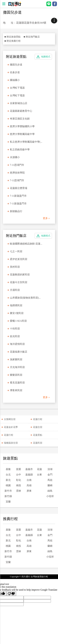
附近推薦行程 (14, 41)
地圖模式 (46, 57)
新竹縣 (8, 496)
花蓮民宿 (38, 443)
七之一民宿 (16, 251)
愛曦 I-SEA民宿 (18, 321)
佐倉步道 (15, 72)
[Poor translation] (11, 594)
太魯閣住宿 (10, 419)
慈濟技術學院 (17, 173)
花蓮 (39, 469)
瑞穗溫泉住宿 (11, 443)
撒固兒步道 (16, 65)
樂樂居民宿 (16, 375)
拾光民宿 (15, 336)
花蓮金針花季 (11, 427)
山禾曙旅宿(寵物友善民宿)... (25, 298)
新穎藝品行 (16, 211)
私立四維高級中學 (20, 149)
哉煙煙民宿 (16, 305)
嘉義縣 (29, 475)
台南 (29, 480)
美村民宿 (15, 267)
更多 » (46, 218)
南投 (19, 485)
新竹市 (8, 491)
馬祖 (50, 480)
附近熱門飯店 (33, 37)
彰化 (19, 480)
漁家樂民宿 (16, 359)
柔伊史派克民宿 (19, 259)
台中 (19, 475)
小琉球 (50, 496)
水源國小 (15, 157)
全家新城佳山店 (19, 103)
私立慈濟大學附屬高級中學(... (26, 142)
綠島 (50, 491)
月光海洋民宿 (17, 367)
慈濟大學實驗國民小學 (22, 126)
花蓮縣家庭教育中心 (21, 111)
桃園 (8, 485)
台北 (8, 475)
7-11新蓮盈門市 (18, 196)
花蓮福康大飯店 (19, 352)
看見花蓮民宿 (17, 383)
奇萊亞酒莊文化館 (20, 119)
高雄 (29, 485)
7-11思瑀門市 (17, 165)
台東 (39, 475)
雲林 (19, 491)
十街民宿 (15, 329)
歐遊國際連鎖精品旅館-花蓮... (26, 244)
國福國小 (15, 80)
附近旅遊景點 (14, 37)
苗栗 (19, 469)
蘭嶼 (50, 485)
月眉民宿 (15, 290)
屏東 (29, 491)
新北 (8, 480)
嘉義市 (29, 469)
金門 (50, 475)
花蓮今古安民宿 (19, 282)
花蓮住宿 (38, 427)
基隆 (8, 469)
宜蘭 (8, 502)
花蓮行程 (38, 419)
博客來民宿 (16, 390)
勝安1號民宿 (17, 313)
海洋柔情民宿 (17, 344)
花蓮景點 (38, 435)
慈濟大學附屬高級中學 (22, 134)
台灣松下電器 (17, 88)
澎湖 (50, 469)
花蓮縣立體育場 (19, 188)
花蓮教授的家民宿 (20, 275)
